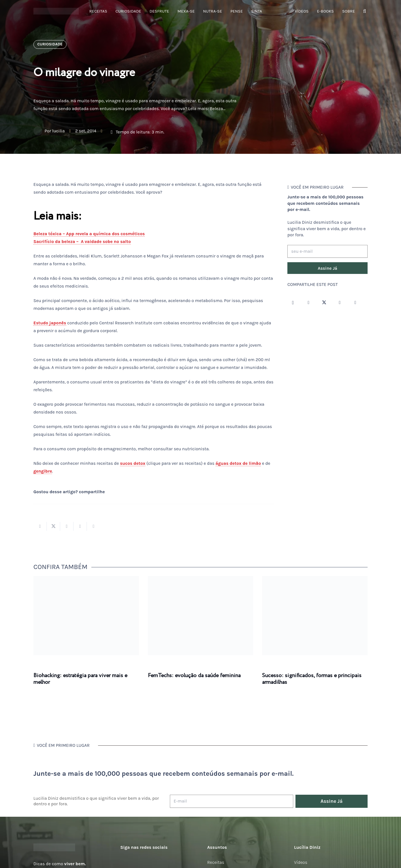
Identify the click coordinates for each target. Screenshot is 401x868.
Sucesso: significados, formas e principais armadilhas (312, 679)
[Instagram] (293, 303)
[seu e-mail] (327, 251)
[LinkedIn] (355, 303)
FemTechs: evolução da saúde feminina (194, 676)
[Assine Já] (327, 268)
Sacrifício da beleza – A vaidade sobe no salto (82, 241)
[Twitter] (324, 303)
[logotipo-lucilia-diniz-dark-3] (56, 11)
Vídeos (301, 862)
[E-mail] (232, 801)
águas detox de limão (238, 463)
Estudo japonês (50, 323)
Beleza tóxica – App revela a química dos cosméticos (89, 234)
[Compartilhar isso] (40, 526)
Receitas (216, 862)
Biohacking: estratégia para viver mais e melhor (80, 679)
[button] (365, 11)
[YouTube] (340, 303)
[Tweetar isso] (53, 526)
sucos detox (133, 463)
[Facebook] (309, 303)
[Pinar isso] (80, 526)
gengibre (43, 471)
